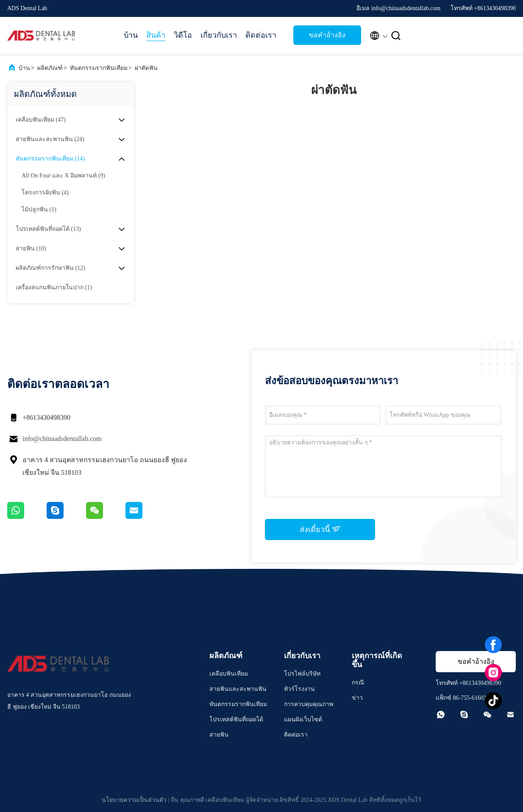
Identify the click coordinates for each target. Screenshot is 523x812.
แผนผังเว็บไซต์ (303, 719)
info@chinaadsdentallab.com (62, 439)
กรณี (358, 683)
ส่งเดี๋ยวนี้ (320, 529)
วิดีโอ (183, 35)
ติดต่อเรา (261, 35)
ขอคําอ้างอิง (327, 35)
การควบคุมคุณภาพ (309, 704)
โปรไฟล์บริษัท (302, 674)
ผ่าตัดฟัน (146, 68)
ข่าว (357, 698)
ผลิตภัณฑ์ (50, 68)
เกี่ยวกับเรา (219, 35)
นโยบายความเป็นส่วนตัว (134, 800)
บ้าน (131, 35)
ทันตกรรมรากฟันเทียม (99, 68)
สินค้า (156, 35)
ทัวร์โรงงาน (299, 689)
